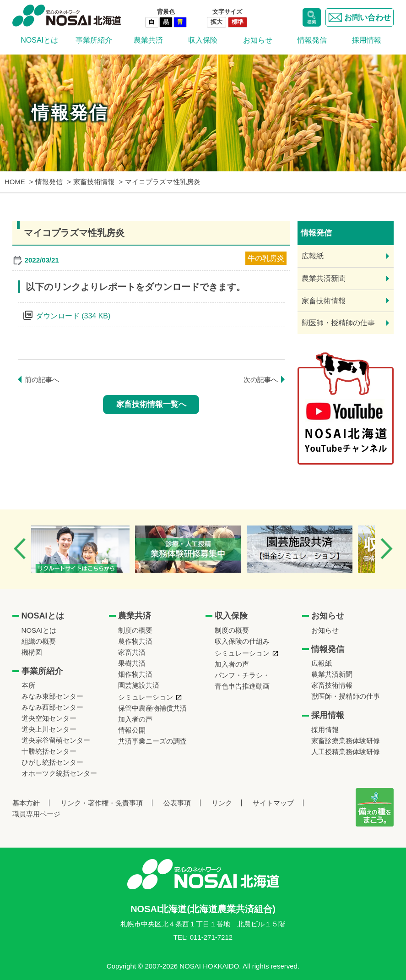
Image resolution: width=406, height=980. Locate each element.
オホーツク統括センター (59, 773)
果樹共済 (132, 663)
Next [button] (386, 549)
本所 (28, 685)
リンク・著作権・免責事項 (102, 803)
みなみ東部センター (52, 696)
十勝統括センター (49, 751)
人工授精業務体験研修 (346, 752)
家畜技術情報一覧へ (151, 404)
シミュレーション (146, 697)
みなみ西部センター (52, 707)
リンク (222, 803)
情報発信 (312, 40)
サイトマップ (273, 803)
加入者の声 (135, 719)
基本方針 (26, 803)
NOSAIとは (39, 40)
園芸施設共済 (139, 685)
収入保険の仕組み (242, 641)
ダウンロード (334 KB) (73, 316)
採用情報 (367, 40)
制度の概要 (135, 630)
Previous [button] (20, 549)
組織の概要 (39, 641)
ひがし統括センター (52, 762)
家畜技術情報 (324, 301)
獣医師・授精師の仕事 (338, 323)
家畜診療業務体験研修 (346, 741)
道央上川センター (49, 729)
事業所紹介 (94, 40)
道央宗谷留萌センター (56, 740)
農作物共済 (135, 641)
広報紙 (313, 256)
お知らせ (258, 40)
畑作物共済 (135, 674)
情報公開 (132, 730)
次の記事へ (261, 380)
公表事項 (177, 803)
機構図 (32, 652)
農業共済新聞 (324, 278)
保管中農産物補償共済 (152, 708)
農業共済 (148, 40)
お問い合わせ (360, 17)
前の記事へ (42, 380)
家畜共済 (132, 652)
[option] (89, 549)
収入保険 (203, 40)
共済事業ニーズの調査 (152, 741)
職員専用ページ (36, 814)
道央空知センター (49, 718)
